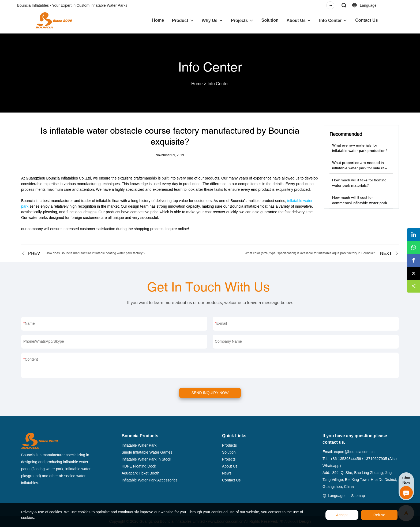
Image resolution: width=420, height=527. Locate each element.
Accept (342, 515)
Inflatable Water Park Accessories (150, 480)
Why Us (210, 20)
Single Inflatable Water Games (147, 452)
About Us (296, 20)
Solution (270, 20)
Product (180, 20)
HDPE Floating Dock (139, 466)
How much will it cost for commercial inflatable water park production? (360, 203)
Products (229, 445)
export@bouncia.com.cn (354, 452)
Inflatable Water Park (139, 445)
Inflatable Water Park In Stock (146, 459)
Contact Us (366, 20)
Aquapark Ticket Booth (140, 473)
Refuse (379, 515)
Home (158, 20)
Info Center (330, 20)
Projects (239, 20)
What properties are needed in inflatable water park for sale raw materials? (360, 168)
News (227, 473)
